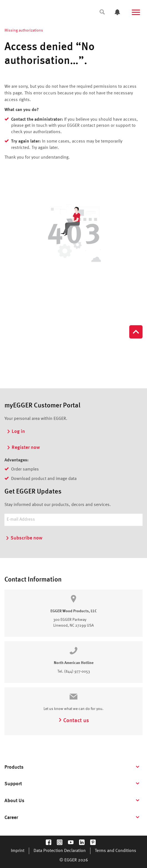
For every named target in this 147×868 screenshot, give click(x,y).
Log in (16, 432)
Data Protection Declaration (60, 851)
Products (14, 767)
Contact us (74, 721)
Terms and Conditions (116, 851)
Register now (23, 448)
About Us (14, 801)
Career (11, 818)
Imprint (18, 851)
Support (13, 784)
